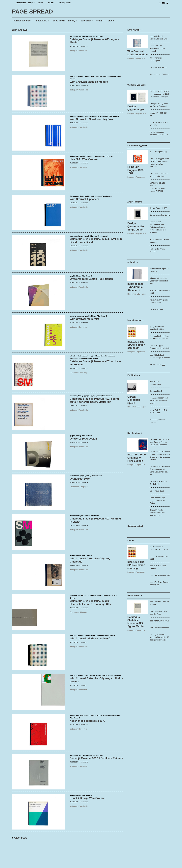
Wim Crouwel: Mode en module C (90, 639)
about (41, 3)
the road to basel (156, 309)
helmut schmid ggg (157, 364)
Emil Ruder (133, 375)
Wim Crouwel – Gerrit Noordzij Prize (92, 119)
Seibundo (89, 156)
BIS (71, 196)
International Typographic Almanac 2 (135, 287)
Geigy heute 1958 (157, 491)
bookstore (74, 76)
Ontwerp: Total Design (83, 439)
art (71, 356)
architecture (74, 476)
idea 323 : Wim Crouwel (84, 159)
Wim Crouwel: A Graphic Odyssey (108, 675)
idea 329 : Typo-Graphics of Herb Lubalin (137, 458)
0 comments (84, 46)
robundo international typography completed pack (159, 281)
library (75, 36)
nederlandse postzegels (112, 715)
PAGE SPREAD (21, 864)
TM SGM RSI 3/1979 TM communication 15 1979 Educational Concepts (160, 94)
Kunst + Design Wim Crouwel (88, 798)
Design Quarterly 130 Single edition (136, 227)
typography (112, 76)
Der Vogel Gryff (156, 391)
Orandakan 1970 (80, 479)
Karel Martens (96, 76)
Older (21, 838)
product (87, 595)
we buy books (65, 3)
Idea (78, 156)
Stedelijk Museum (85, 36)
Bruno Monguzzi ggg (158, 152)
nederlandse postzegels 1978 (88, 721)
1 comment (83, 406)
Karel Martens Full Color (160, 74)
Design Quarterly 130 (158, 208)
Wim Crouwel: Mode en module (89, 82)
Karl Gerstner (134, 433)
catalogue (73, 236)
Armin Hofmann (135, 202)
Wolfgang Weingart (136, 85)
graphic (81, 76)
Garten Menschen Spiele (160, 215)
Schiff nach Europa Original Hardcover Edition (157, 500)
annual (72, 715)
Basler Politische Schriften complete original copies (157, 513)
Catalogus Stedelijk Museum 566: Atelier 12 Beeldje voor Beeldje (159, 637)
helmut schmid (134, 320)
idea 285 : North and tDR (160, 575)
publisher (89, 196)
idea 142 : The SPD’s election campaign (136, 345)
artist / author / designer (25, 3)
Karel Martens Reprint (159, 67)
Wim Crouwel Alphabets (84, 199)
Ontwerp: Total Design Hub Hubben (91, 279)
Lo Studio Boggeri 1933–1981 (136, 170)
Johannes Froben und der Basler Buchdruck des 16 (159, 401)
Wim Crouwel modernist (84, 319)
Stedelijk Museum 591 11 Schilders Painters (96, 758)
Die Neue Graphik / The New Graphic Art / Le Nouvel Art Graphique (159, 442)
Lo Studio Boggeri (136, 145)
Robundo (132, 262)
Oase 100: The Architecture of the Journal (157, 48)
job (71, 36)
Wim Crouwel (98, 36)
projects (51, 3)
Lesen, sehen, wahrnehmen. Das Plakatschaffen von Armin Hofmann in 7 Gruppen (158, 227)
